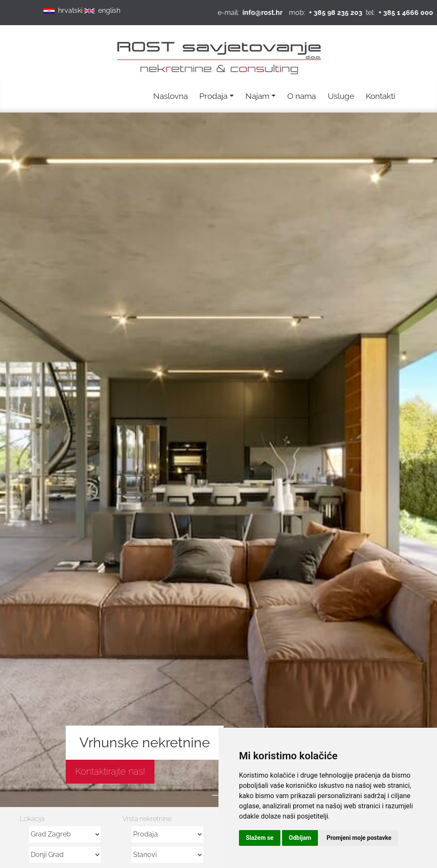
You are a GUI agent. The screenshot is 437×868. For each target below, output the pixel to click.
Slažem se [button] (260, 838)
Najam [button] (257, 96)
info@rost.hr (262, 13)
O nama (302, 96)
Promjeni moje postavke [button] (359, 838)
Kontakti (380, 96)
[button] (33, 460)
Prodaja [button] (213, 96)
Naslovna (170, 96)
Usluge (341, 96)
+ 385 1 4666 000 (406, 13)
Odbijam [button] (300, 838)
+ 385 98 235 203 (336, 13)
